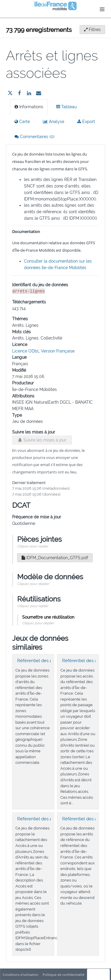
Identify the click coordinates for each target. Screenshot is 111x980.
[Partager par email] (38, 93)
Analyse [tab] (54, 122)
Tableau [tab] (66, 107)
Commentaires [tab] (34, 137)
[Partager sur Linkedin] (29, 93)
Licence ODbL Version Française (43, 351)
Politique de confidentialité (64, 975)
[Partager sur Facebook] (20, 93)
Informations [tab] (29, 107)
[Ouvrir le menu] (102, 9)
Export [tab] (86, 122)
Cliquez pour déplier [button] (33, 584)
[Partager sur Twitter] (10, 93)
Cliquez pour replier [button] (33, 546)
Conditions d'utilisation (21, 975)
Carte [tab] (22, 122)
